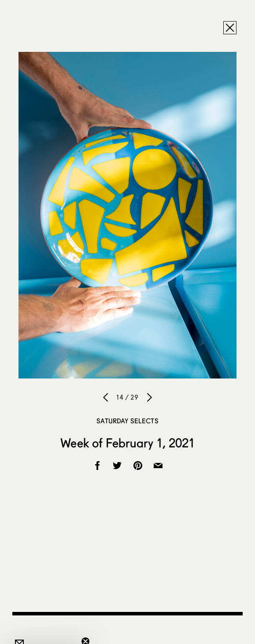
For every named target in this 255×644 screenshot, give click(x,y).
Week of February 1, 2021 (127, 443)
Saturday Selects (127, 421)
